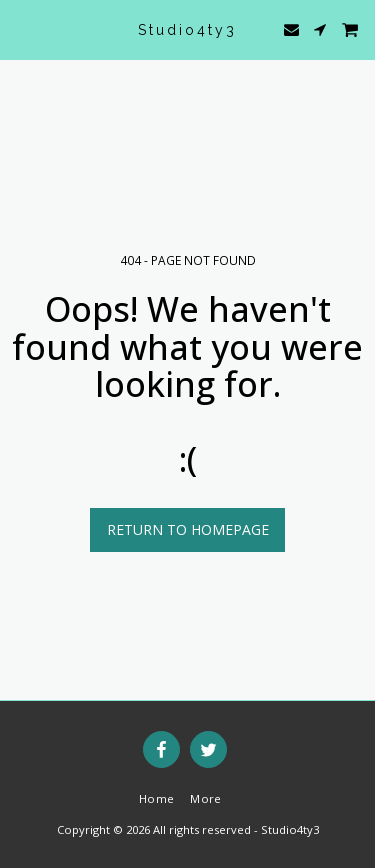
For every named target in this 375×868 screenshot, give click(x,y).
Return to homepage (188, 529)
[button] (22, 28)
